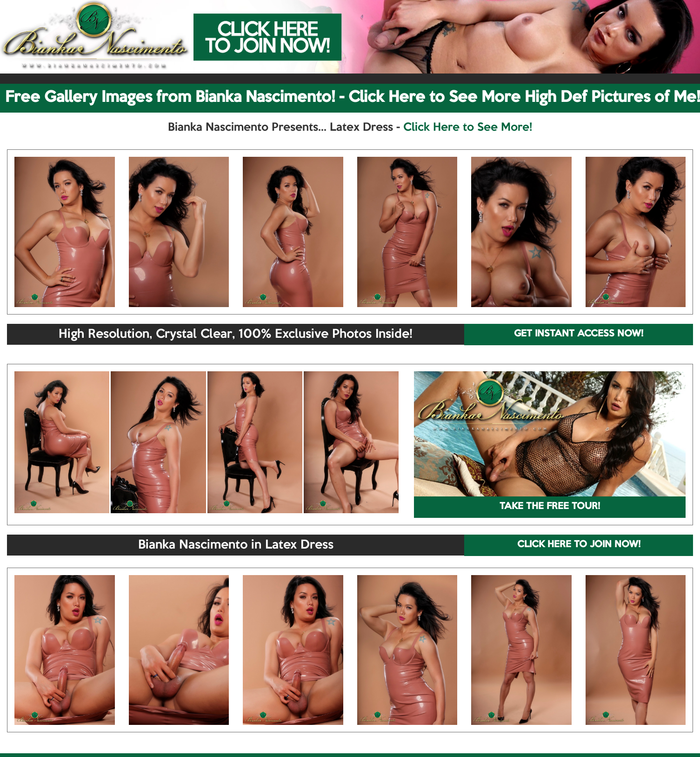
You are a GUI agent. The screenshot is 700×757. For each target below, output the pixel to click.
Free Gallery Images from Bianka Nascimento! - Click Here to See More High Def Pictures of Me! (353, 98)
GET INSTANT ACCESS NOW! (579, 334)
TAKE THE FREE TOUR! (550, 507)
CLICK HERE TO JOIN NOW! (579, 545)
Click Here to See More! (468, 127)
